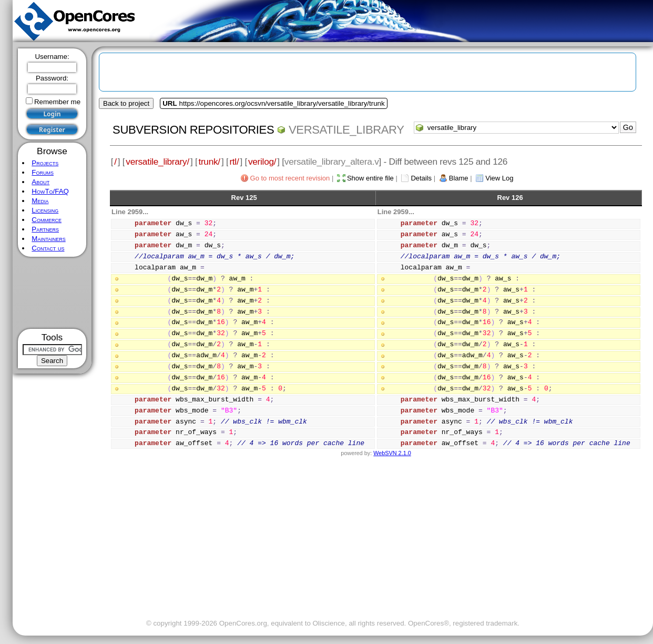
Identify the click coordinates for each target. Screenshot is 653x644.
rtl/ (234, 162)
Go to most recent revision (290, 178)
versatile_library (346, 130)
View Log (499, 178)
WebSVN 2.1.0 (392, 453)
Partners (45, 229)
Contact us (48, 248)
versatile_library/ (157, 162)
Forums (43, 172)
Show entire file (370, 178)
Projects (45, 163)
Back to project (126, 103)
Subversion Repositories (193, 130)
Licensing (45, 210)
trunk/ (209, 162)
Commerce (47, 220)
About (40, 182)
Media (40, 201)
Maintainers (48, 239)
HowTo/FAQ (50, 191)
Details (421, 178)
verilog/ (262, 162)
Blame (459, 178)
